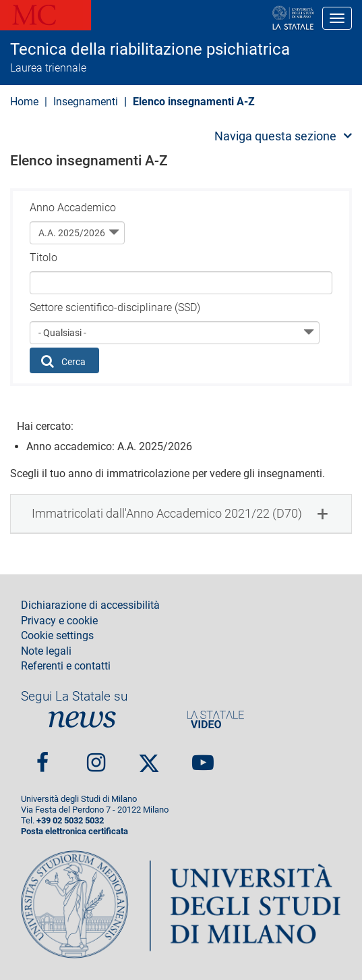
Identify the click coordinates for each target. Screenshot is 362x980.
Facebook (42, 758)
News (82, 719)
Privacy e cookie (59, 621)
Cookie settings (57, 636)
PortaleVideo (216, 719)
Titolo (43, 257)
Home (24, 102)
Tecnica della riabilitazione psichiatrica (150, 49)
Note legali (46, 651)
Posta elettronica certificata (74, 831)
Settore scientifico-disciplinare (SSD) (115, 307)
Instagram (96, 758)
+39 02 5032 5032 (70, 820)
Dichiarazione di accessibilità (90, 605)
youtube (203, 758)
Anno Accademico (73, 208)
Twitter (149, 757)
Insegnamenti (86, 102)
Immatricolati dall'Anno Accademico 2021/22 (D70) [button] (167, 513)
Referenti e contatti (66, 666)
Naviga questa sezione (275, 136)
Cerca (64, 361)
